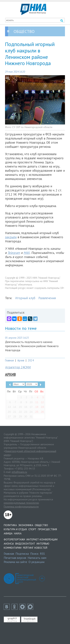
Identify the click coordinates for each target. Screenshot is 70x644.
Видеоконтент (25, 544)
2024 (31, 360)
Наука (18, 533)
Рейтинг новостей (35, 548)
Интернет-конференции (42, 539)
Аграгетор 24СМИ (18, 367)
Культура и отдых (15, 529)
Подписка (22, 554)
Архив (21, 360)
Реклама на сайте (15, 562)
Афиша (8, 533)
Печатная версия (15, 558)
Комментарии (13, 548)
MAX (27, 253)
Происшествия (47, 529)
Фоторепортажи (14, 539)
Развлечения (47, 298)
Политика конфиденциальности (21, 507)
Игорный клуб (25, 298)
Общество (41, 525)
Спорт (32, 529)
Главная (9, 360)
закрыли (11, 237)
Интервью (43, 544)
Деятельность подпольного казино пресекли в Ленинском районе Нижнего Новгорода (32, 346)
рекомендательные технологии (21, 503)
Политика (10, 525)
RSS (42, 554)
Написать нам (37, 558)
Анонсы (9, 544)
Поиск (34, 554)
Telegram (14, 253)
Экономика (26, 525)
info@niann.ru (19, 472)
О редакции (36, 562)
